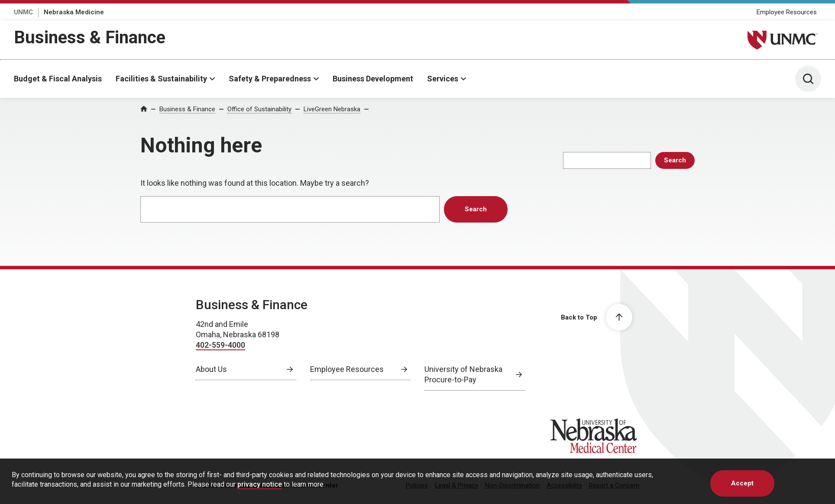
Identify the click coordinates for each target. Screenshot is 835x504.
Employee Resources (787, 12)
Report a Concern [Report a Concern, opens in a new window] (614, 485)
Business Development (373, 79)
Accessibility (564, 485)
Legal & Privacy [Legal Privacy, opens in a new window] (456, 485)
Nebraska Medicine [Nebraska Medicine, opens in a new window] (74, 12)
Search (675, 160)
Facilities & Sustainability (161, 79)
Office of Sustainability (259, 109)
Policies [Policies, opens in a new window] (417, 485)
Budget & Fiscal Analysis (58, 79)
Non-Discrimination (512, 485)
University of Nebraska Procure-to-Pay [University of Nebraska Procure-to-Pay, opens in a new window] (463, 374)
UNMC (23, 12)
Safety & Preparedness (270, 79)
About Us (211, 369)
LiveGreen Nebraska (332, 109)
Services (443, 79)
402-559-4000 (220, 345)
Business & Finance (90, 37)
